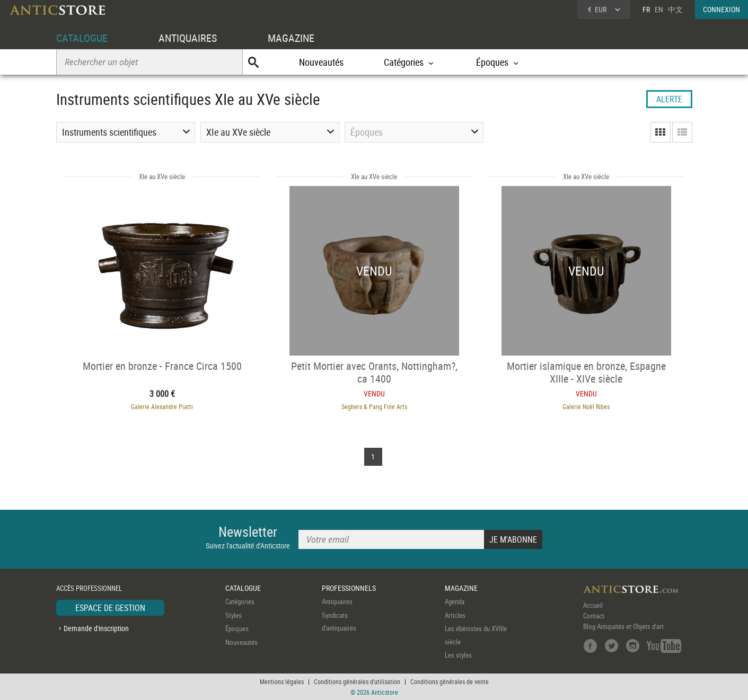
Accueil (593, 605)
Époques (237, 628)
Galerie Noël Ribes (586, 406)
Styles (234, 615)
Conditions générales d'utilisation (357, 681)
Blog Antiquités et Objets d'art (623, 626)
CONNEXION (721, 9)
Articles (455, 615)
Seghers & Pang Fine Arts (374, 406)
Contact (594, 616)
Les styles (458, 655)
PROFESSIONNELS (349, 588)
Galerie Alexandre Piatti (162, 406)
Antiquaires (337, 601)
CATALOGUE (82, 38)
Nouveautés (321, 62)
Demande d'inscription (96, 628)
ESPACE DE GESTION (110, 608)
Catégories (240, 601)
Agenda (455, 601)
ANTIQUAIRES (188, 38)
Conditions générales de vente (450, 681)
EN (659, 9)
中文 (675, 9)
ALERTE (669, 99)
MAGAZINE (291, 38)
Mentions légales (282, 681)
